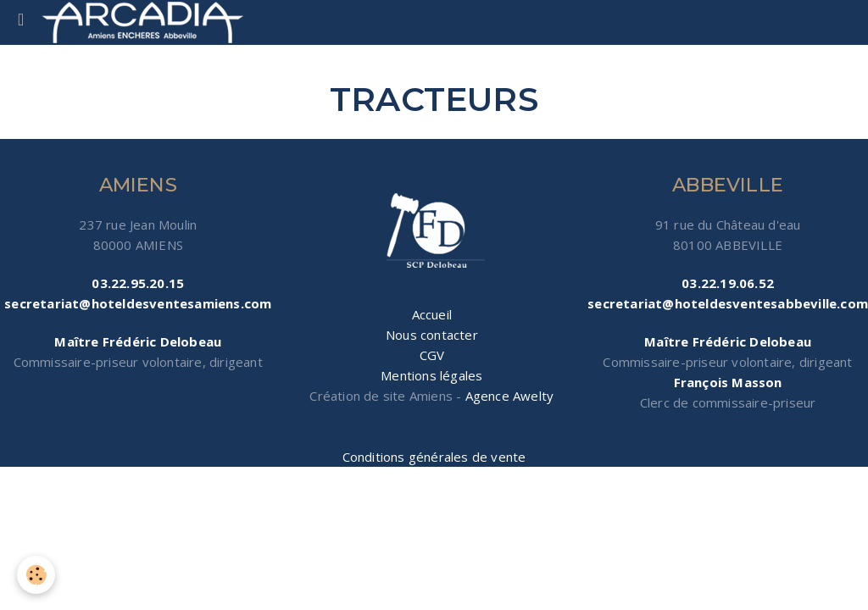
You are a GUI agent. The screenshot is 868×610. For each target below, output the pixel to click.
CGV (432, 355)
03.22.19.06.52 (728, 283)
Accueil (432, 314)
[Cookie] (36, 575)
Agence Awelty (510, 396)
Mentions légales (431, 375)
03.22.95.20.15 (138, 283)
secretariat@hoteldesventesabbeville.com (728, 303)
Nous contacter (432, 335)
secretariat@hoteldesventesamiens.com (138, 303)
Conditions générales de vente (434, 457)
